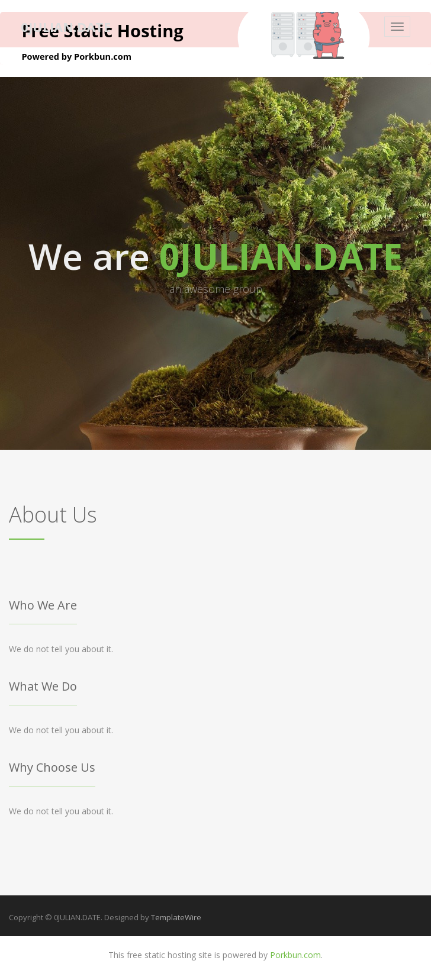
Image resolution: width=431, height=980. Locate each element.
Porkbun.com (295, 955)
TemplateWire (176, 917)
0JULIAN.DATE (66, 27)
